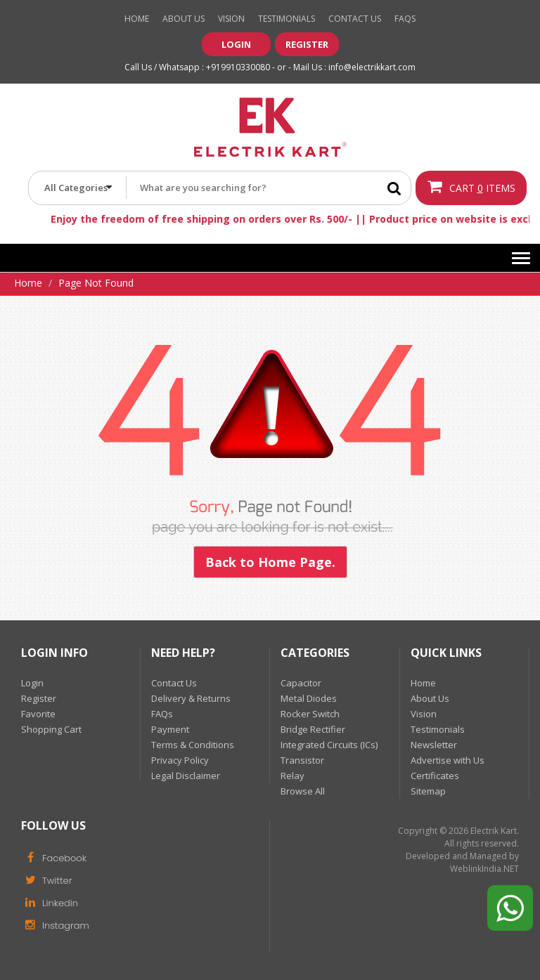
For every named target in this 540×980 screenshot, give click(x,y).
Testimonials (287, 19)
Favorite (38, 714)
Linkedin (50, 902)
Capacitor (301, 683)
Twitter (46, 880)
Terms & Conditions (193, 745)
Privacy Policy (180, 760)
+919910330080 (238, 67)
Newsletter (434, 745)
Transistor (302, 760)
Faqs (405, 19)
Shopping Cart (51, 729)
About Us (184, 19)
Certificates (435, 776)
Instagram (55, 925)
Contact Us (355, 19)
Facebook (54, 857)
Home (137, 19)
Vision (231, 19)
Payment (170, 729)
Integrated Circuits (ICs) (329, 745)
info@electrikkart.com (372, 67)
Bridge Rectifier (313, 729)
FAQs (162, 714)
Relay (292, 776)
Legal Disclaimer (186, 776)
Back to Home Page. (270, 562)
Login (236, 44)
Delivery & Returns (191, 698)
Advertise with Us (448, 760)
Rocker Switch (310, 714)
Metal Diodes (309, 698)
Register (307, 44)
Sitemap (428, 791)
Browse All (303, 791)
